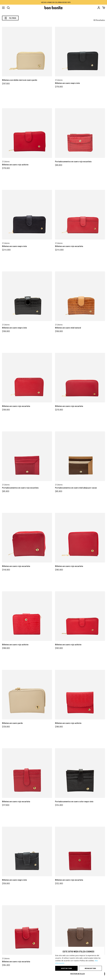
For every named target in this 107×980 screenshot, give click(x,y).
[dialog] (79, 962)
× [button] (101, 950)
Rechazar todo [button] (90, 968)
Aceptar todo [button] (66, 968)
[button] (79, 974)
